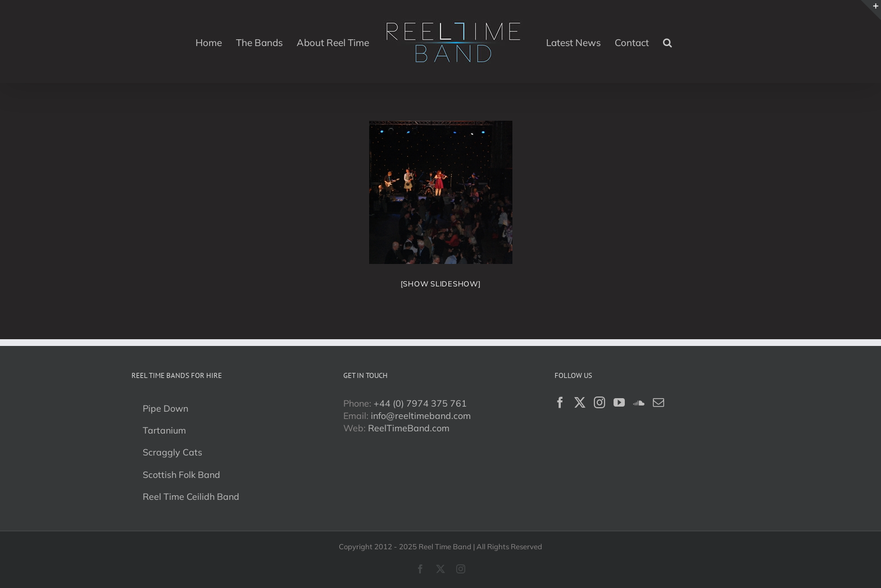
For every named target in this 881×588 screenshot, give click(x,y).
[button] (667, 42)
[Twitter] (580, 403)
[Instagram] (600, 403)
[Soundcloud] (639, 403)
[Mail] (659, 403)
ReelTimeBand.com (409, 428)
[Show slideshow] (441, 284)
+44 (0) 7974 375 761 (420, 403)
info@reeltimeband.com (421, 416)
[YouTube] (619, 403)
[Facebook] (560, 403)
